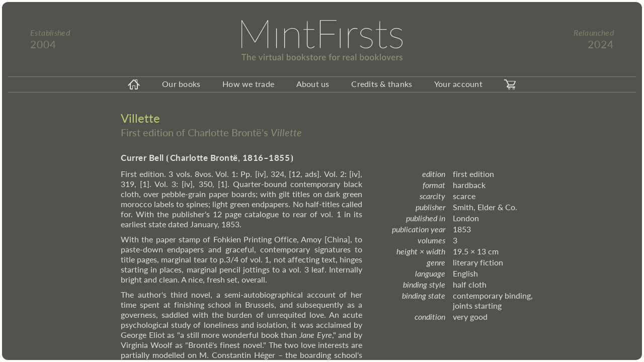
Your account (458, 84)
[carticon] (510, 84)
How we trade (248, 84)
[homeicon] (134, 84)
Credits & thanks (382, 84)
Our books (181, 84)
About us (313, 84)
